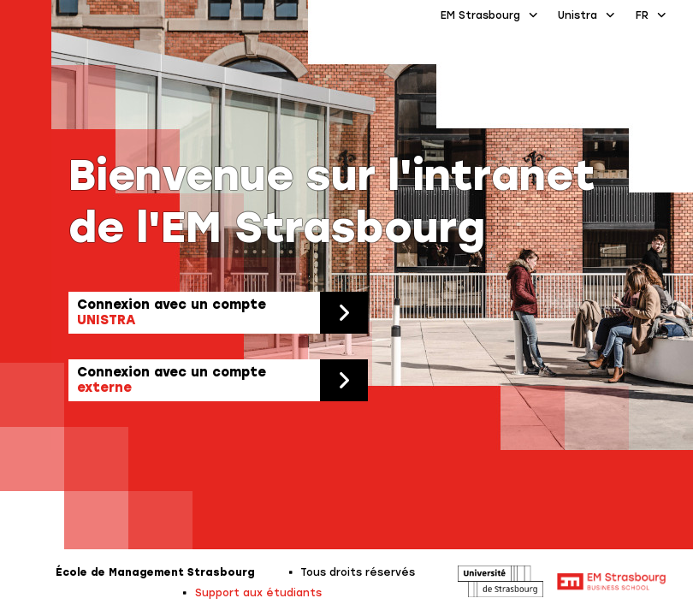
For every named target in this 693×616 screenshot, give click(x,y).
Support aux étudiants (258, 593)
